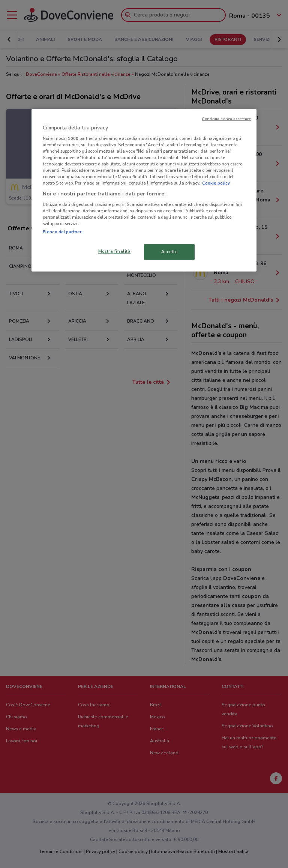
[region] (144, 190)
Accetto (169, 252)
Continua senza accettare (226, 119)
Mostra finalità (115, 251)
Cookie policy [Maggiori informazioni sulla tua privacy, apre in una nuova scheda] (216, 183)
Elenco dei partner (62, 232)
